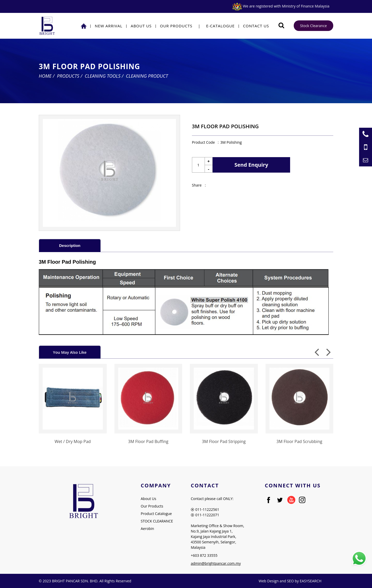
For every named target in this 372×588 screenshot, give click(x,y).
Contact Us (256, 26)
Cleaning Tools (103, 76)
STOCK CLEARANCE (157, 521)
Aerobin (148, 529)
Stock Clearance (313, 26)
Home (45, 76)
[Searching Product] (281, 25)
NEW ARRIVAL (109, 26)
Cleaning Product (147, 76)
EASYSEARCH (311, 581)
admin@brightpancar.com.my (216, 563)
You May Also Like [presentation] (70, 352)
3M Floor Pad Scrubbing (299, 441)
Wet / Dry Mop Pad (73, 441)
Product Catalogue (156, 514)
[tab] (70, 245)
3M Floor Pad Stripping (224, 441)
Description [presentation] (70, 245)
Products (68, 76)
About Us (141, 26)
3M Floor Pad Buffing (148, 441)
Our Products (176, 26)
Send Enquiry (251, 165)
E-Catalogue (220, 26)
